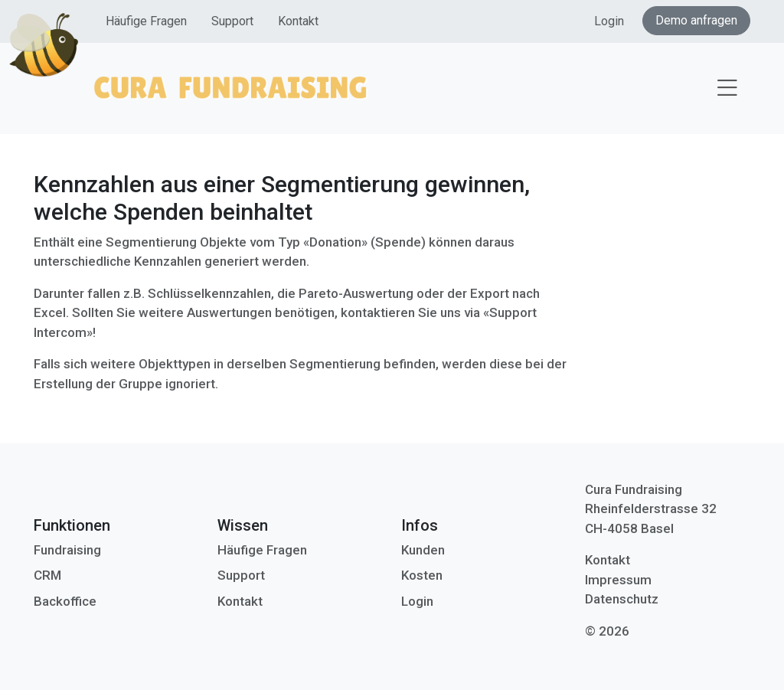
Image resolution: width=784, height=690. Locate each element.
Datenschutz (622, 599)
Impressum (618, 580)
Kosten (422, 575)
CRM (47, 575)
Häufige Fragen (146, 21)
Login (609, 21)
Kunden (423, 550)
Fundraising (67, 550)
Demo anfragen (696, 20)
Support (232, 21)
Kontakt (298, 21)
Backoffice (65, 601)
